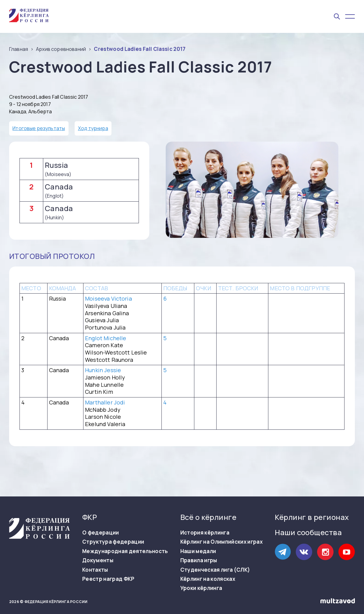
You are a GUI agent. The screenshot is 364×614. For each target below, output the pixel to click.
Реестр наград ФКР (108, 579)
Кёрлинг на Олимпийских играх (222, 542)
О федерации (101, 533)
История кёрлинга (205, 533)
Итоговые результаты (39, 128)
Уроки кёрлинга (201, 588)
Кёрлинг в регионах (312, 517)
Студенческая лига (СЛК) (215, 570)
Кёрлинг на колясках (208, 579)
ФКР (90, 517)
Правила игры (199, 560)
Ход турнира (93, 128)
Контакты (95, 570)
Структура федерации (113, 542)
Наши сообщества (308, 532)
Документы (98, 560)
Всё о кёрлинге (209, 517)
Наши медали (198, 551)
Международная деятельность (125, 551)
